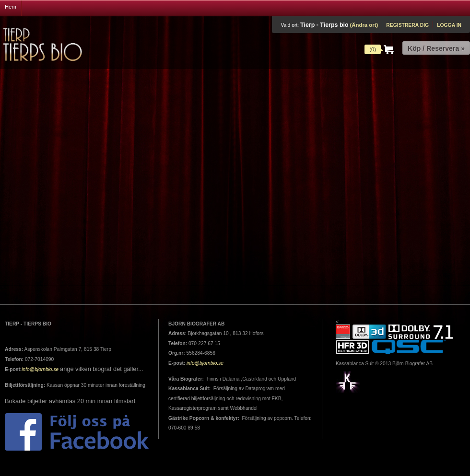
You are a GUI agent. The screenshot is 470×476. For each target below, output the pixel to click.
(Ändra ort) (364, 25)
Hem (11, 7)
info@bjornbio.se (40, 369)
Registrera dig (407, 25)
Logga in (449, 25)
